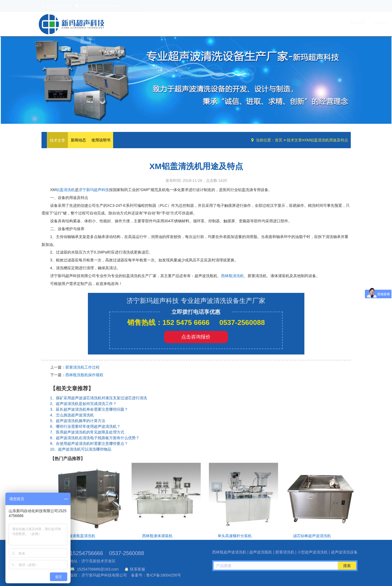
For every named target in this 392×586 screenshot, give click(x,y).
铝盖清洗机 (65, 190)
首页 (279, 140)
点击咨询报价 (196, 337)
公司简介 (270, 23)
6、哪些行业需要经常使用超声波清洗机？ (85, 426)
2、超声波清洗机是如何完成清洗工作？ (84, 404)
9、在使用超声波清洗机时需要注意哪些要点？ (89, 444)
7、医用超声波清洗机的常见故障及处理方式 (87, 432)
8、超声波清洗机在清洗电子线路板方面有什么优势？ (95, 438)
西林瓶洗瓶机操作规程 (84, 375)
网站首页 (248, 23)
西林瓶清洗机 (232, 276)
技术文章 (317, 23)
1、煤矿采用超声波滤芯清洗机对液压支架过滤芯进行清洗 (99, 398)
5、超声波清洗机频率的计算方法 (78, 421)
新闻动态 (78, 140)
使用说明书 (101, 140)
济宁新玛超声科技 (94, 190)
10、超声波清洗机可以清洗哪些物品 (81, 449)
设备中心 (294, 23)
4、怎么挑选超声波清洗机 (72, 415)
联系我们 (340, 23)
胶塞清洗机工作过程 (82, 367)
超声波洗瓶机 (71, 24)
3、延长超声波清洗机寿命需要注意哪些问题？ (89, 409)
